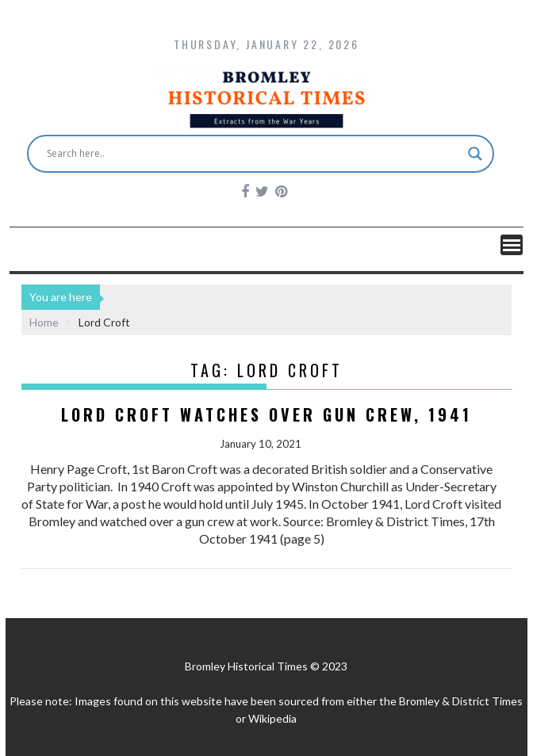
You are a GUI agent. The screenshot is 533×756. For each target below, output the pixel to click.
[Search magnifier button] (475, 154)
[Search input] (254, 154)
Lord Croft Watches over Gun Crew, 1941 (266, 414)
